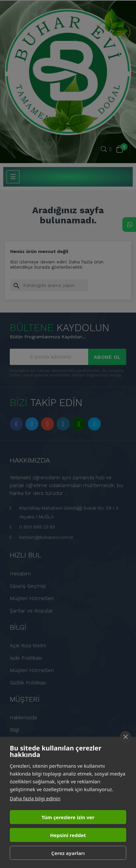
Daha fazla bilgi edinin (35, 798)
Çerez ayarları (68, 853)
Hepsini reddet (68, 835)
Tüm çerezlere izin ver (68, 817)
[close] (125, 737)
